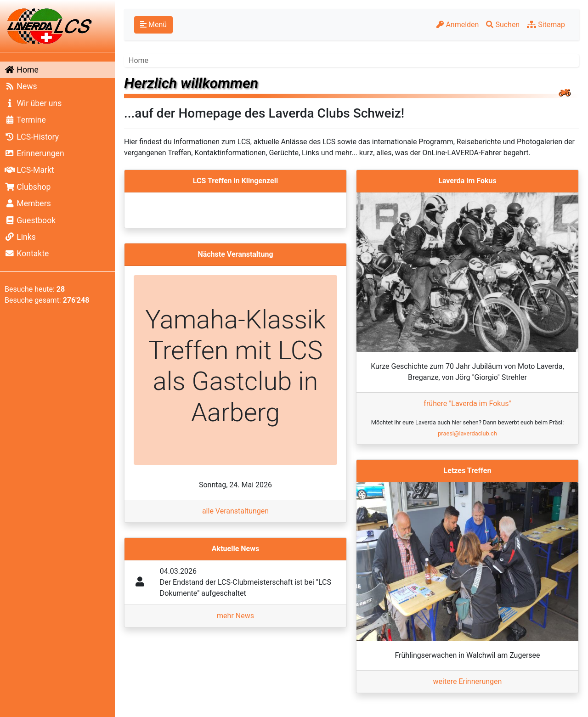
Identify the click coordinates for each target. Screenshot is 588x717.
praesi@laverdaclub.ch (467, 433)
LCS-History (32, 137)
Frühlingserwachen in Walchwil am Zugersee (467, 655)
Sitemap (546, 25)
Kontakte (27, 254)
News (21, 86)
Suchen (503, 25)
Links (20, 237)
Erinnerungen (34, 153)
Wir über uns (33, 103)
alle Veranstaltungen (235, 511)
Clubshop (28, 187)
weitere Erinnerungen (468, 681)
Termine (25, 120)
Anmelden (458, 25)
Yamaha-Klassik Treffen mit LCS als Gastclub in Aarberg (235, 366)
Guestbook (30, 220)
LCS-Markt (29, 170)
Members (28, 203)
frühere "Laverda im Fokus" (467, 404)
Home (22, 70)
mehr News (235, 616)
